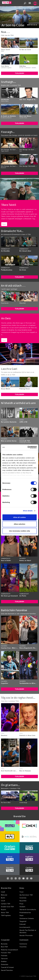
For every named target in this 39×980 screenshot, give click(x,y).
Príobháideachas (25, 913)
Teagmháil (23, 921)
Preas (22, 904)
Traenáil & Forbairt (7, 967)
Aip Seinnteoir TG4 (26, 895)
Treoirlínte (23, 947)
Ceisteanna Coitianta (27, 918)
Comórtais (23, 898)
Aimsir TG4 (5, 913)
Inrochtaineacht (25, 927)
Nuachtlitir (23, 901)
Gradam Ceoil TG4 (7, 907)
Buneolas (4, 944)
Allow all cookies (19, 517)
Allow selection (19, 524)
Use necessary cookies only (19, 531)
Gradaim (22, 907)
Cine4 (3, 901)
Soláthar (4, 961)
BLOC (3, 898)
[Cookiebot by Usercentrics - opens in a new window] (28, 447)
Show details (28, 511)
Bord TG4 (4, 947)
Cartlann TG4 (6, 904)
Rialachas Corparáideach (10, 950)
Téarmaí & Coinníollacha (28, 910)
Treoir (22, 892)
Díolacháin (5, 964)
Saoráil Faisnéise (7, 970)
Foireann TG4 (6, 953)
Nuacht (3, 910)
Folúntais (4, 956)
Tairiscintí (4, 959)
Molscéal (4, 895)
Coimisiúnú (23, 944)
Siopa (21, 915)
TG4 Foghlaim (6, 915)
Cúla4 (3, 892)
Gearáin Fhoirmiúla (26, 935)
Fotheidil (23, 924)
